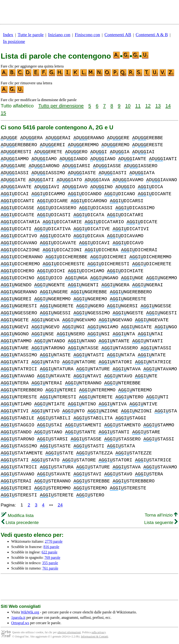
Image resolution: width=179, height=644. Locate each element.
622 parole (49, 552)
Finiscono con (87, 35)
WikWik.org (30, 612)
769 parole (52, 557)
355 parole (50, 563)
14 (168, 106)
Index (8, 35)
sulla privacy (98, 632)
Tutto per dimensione (61, 106)
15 (3, 113)
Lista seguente (161, 522)
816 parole (51, 547)
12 (148, 106)
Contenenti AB (118, 35)
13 (158, 106)
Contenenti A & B (152, 35)
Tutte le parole (31, 35)
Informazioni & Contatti (95, 637)
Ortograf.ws (20, 623)
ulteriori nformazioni (69, 632)
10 (128, 106)
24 (60, 505)
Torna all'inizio (161, 515)
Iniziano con (59, 35)
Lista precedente (20, 522)
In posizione (14, 41)
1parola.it (18, 617)
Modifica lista (17, 515)
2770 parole (54, 541)
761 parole (50, 568)
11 (138, 106)
